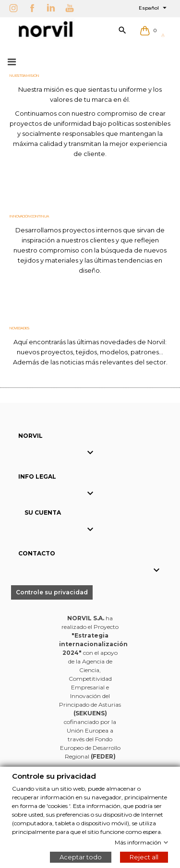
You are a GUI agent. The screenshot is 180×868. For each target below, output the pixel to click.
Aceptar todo (81, 856)
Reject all (144, 856)
